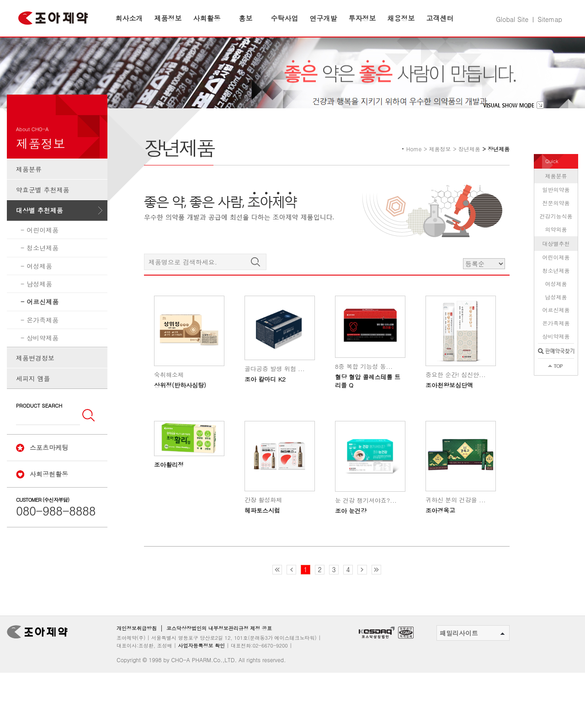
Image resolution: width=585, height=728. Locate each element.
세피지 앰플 (33, 406)
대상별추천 (556, 271)
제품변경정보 (35, 385)
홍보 (246, 18)
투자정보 (362, 18)
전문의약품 (556, 230)
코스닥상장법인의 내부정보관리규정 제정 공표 (219, 656)
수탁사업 (285, 18)
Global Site (512, 19)
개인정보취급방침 (137, 656)
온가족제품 (43, 347)
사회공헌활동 (49, 501)
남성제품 (39, 311)
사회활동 (207, 18)
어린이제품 (43, 257)
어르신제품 (43, 329)
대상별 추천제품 (40, 238)
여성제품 (39, 293)
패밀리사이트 (472, 660)
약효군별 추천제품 (43, 217)
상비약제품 (43, 365)
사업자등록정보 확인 (201, 673)
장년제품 (469, 176)
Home (414, 176)
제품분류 (29, 197)
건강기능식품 (556, 243)
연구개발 (324, 18)
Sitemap (550, 19)
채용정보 (401, 18)
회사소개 (129, 18)
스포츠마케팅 (49, 475)
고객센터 (440, 18)
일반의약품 (556, 217)
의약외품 (556, 257)
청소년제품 (43, 275)
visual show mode (513, 133)
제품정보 (168, 18)
